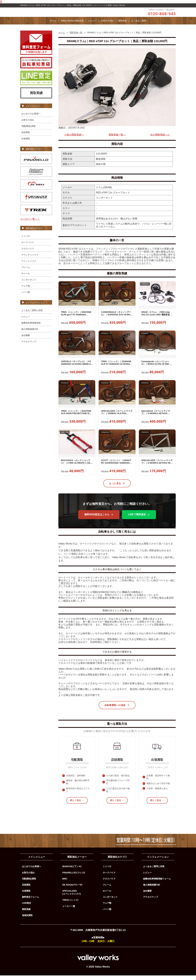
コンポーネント (29, 284)
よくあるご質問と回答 (32, 315)
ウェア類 (26, 290)
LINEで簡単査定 (139, 519)
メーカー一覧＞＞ (30, 224)
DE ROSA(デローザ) (72, 889)
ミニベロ (26, 240)
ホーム (53, 25)
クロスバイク (28, 253)
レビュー (92, 25)
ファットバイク (29, 265)
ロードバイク (28, 247)
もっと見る (117, 488)
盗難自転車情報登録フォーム (157, 883)
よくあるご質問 (139, 25)
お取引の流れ (107, 25)
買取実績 (123, 25)
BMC (65, 883)
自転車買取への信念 (117, 710)
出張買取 (26, 143)
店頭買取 (26, 137)
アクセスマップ (29, 346)
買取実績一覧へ (117, 139)
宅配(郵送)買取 (29, 131)
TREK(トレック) (70, 904)
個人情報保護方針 (30, 333)
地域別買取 (27, 920)
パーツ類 (26, 297)
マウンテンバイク (30, 259)
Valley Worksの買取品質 (72, 25)
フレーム (26, 272)
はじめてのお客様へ (31, 118)
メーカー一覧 (69, 911)
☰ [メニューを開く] (1, 2)
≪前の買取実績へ (74, 139)
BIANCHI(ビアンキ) (72, 871)
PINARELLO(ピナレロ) (74, 877)
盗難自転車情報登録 (31, 327)
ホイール (26, 278)
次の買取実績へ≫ (160, 139)
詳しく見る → (77, 805)
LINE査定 (27, 908)
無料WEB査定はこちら (99, 519)
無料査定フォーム (30, 901)
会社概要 (26, 340)
